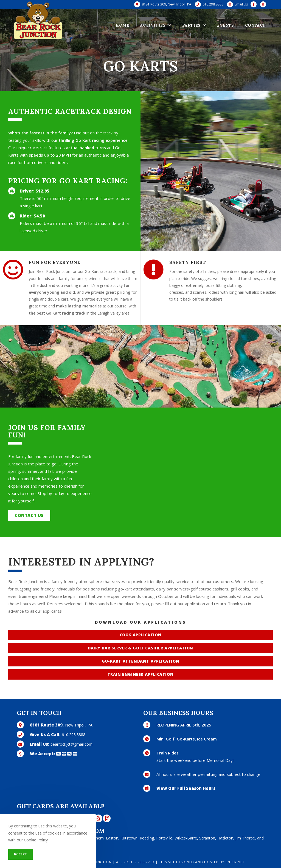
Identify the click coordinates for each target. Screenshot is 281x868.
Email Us (241, 4)
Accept (20, 854)
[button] (29, 515)
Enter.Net (235, 862)
